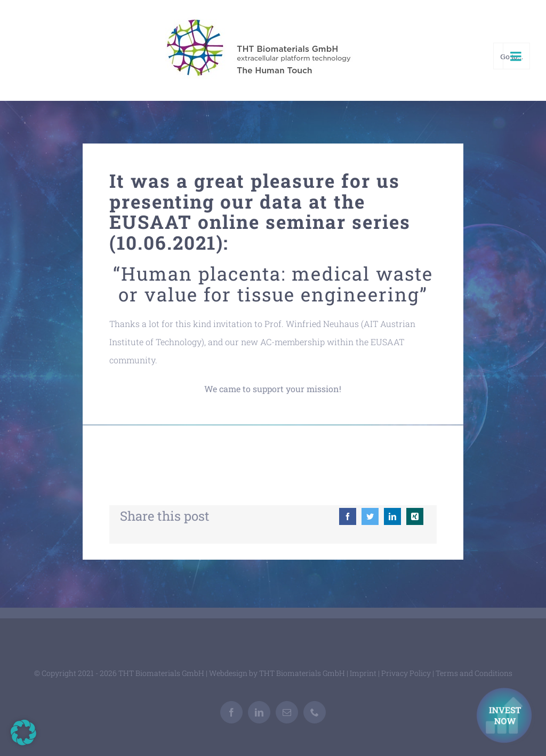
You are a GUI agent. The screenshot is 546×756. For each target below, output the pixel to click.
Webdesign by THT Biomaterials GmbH (277, 673)
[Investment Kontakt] (506, 716)
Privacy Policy (406, 673)
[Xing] (415, 516)
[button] (23, 733)
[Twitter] (370, 516)
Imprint (363, 673)
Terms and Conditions (474, 673)
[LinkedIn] (392, 516)
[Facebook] (348, 516)
